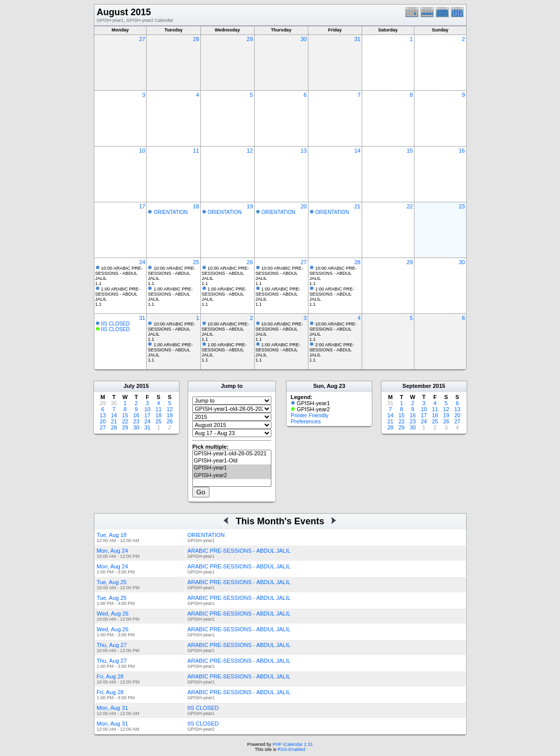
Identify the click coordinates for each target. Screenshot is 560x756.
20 (303, 206)
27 (142, 39)
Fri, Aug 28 (110, 676)
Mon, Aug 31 (113, 708)
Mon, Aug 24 (113, 551)
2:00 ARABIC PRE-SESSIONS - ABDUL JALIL (332, 350)
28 (196, 39)
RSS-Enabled (291, 749)
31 (358, 39)
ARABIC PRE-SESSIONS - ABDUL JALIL (239, 551)
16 (462, 151)
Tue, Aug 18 (112, 535)
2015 (143, 386)
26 (250, 262)
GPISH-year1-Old (232, 461)
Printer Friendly (310, 415)
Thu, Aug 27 (112, 645)
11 (196, 151)
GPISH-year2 (232, 476)
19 (250, 206)
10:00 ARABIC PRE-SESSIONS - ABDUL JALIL (119, 273)
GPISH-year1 (232, 468)
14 (358, 151)
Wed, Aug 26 (113, 614)
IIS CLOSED (115, 324)
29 (250, 39)
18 (196, 206)
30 (303, 39)
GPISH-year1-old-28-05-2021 (232, 454)
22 (410, 206)
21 (358, 206)
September (417, 386)
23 (462, 206)
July (129, 386)
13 (303, 151)
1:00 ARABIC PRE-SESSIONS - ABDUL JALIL (118, 294)
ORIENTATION (171, 212)
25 (196, 262)
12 (250, 151)
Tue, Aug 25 (112, 582)
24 (142, 262)
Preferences (306, 421)
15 (410, 151)
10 (142, 151)
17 (142, 206)
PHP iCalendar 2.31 (292, 744)
